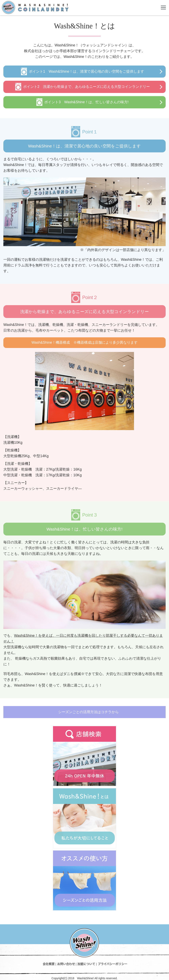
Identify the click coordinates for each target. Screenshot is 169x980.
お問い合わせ (66, 964)
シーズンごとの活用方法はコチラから (88, 712)
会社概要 (49, 964)
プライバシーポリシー (113, 964)
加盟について (86, 964)
